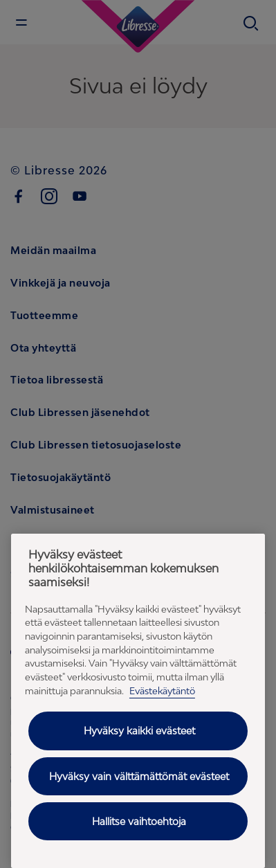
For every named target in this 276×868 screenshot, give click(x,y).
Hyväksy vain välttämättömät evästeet (139, 776)
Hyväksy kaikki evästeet (139, 731)
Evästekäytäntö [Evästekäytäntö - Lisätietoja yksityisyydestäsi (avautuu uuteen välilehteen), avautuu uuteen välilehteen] (162, 691)
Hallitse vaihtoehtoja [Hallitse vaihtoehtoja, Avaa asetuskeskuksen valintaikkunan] (139, 821)
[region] (138, 701)
